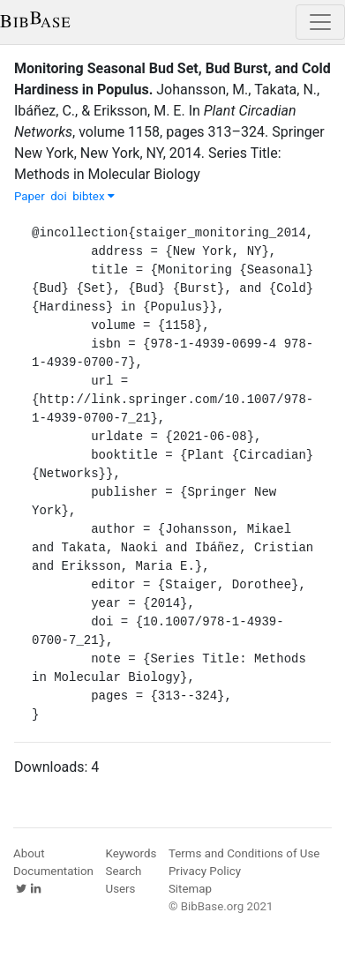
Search (124, 871)
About (29, 853)
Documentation (53, 871)
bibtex (94, 196)
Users (121, 889)
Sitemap (190, 889)
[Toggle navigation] (320, 22)
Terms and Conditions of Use (244, 853)
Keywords (131, 853)
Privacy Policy (205, 871)
